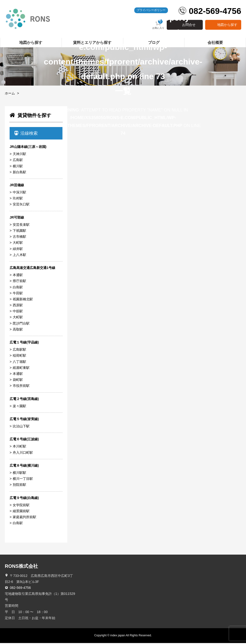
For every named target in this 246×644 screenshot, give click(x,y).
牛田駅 (18, 294)
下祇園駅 (19, 232)
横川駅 (18, 167)
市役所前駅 (21, 387)
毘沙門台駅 (21, 324)
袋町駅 (18, 381)
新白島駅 (19, 173)
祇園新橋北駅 (23, 300)
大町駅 (18, 244)
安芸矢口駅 (21, 205)
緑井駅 (18, 250)
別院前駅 (19, 486)
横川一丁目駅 (23, 480)
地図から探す (227, 26)
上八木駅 (19, 256)
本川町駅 (19, 447)
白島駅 (18, 288)
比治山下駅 (21, 427)
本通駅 (18, 276)
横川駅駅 (19, 474)
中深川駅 (19, 193)
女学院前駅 (21, 506)
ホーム (10, 94)
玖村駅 (18, 199)
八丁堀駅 (19, 363)
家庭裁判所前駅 (25, 518)
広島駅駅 (19, 351)
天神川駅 (19, 155)
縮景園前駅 (21, 512)
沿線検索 (26, 134)
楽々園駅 (19, 407)
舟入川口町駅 (23, 453)
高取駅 (18, 331)
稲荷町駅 (19, 357)
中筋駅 (18, 312)
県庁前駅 (19, 282)
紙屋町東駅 (21, 369)
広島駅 (18, 161)
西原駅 (18, 306)
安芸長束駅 (21, 226)
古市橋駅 (19, 238)
